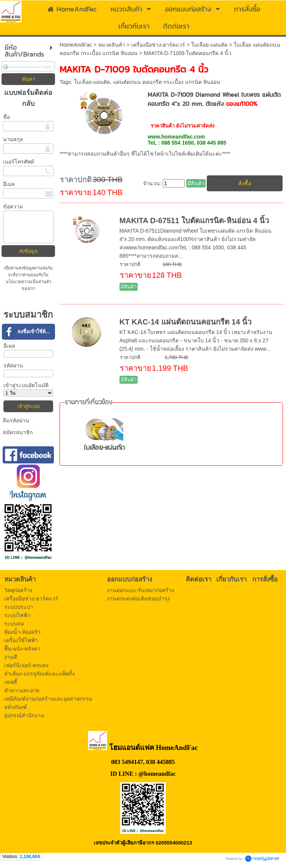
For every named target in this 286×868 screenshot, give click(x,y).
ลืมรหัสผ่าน (16, 421)
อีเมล (9, 184)
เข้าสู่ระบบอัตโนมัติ (26, 385)
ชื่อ (6, 117)
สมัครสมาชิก (18, 432)
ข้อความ (13, 206)
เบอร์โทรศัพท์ (19, 162)
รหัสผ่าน (13, 365)
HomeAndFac (76, 45)
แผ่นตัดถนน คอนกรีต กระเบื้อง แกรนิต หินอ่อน (167, 82)
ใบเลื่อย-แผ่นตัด (209, 45)
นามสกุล (13, 139)
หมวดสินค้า (112, 45)
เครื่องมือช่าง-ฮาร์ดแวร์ (158, 45)
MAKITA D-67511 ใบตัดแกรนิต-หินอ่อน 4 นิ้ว (194, 221)
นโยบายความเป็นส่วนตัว (28, 282)
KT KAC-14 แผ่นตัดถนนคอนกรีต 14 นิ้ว (185, 322)
